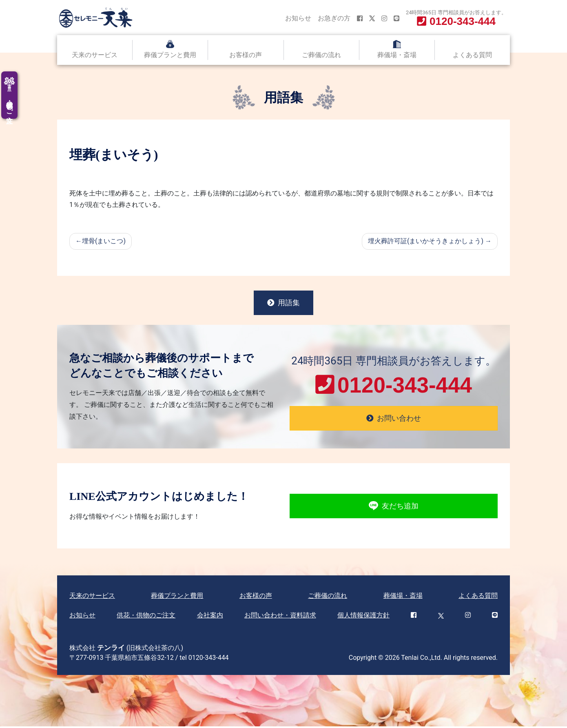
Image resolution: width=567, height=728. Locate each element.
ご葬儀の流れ (321, 55)
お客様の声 (246, 55)
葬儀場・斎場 (397, 55)
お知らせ (298, 18)
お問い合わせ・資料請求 (280, 617)
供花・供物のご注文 (146, 617)
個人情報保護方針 (363, 617)
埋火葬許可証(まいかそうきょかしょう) (426, 241)
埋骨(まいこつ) (104, 241)
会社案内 (210, 617)
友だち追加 (393, 507)
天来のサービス (95, 55)
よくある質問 (472, 55)
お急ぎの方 (334, 18)
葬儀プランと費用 (170, 55)
